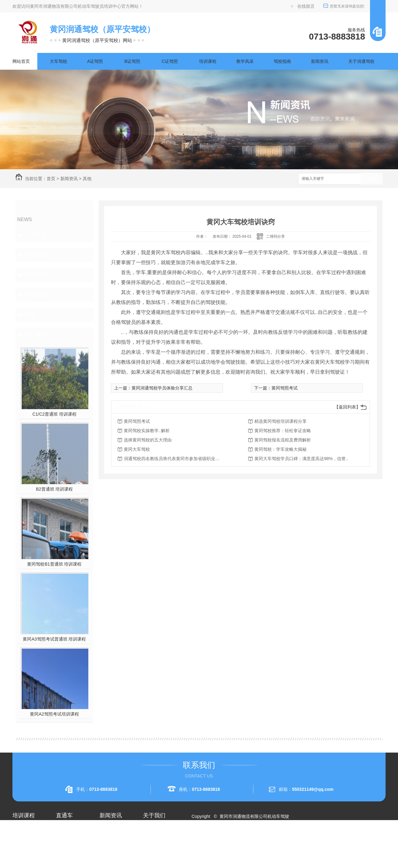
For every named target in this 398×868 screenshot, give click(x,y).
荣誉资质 (152, 851)
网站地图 (204, 839)
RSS (220, 839)
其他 (87, 179)
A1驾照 (19, 840)
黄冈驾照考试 (285, 388)
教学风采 (245, 61)
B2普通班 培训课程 (54, 489)
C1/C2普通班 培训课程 (54, 414)
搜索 (372, 179)
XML (232, 839)
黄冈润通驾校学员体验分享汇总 (162, 388)
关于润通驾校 (361, 61)
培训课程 (208, 61)
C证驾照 (170, 61)
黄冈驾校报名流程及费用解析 (283, 440)
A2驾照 (19, 851)
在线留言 (306, 6)
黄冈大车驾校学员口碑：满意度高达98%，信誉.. (301, 459)
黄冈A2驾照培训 (72, 829)
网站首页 (21, 61)
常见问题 (36, 275)
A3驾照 (19, 862)
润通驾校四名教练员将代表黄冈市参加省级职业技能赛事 (174, 459)
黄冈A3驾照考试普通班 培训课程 (54, 639)
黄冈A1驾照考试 (72, 840)
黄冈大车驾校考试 (73, 851)
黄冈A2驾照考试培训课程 (54, 714)
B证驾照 (132, 61)
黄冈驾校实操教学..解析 (147, 431)
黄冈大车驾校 (137, 449)
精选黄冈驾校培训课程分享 (280, 421)
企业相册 (152, 840)
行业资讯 (36, 255)
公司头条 (36, 235)
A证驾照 (95, 61)
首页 (51, 179)
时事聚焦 (36, 295)
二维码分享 (275, 236)
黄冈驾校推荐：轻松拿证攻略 (283, 431)
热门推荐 (36, 334)
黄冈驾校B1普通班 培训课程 (54, 564)
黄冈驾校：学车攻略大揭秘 (280, 449)
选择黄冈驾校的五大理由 (148, 440)
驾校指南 (282, 61)
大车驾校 (58, 61)
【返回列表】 (347, 407)
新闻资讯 (320, 61)
